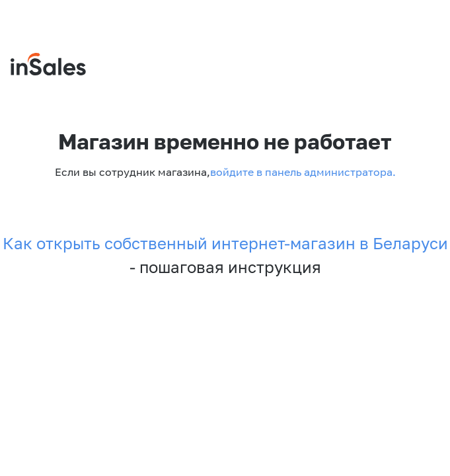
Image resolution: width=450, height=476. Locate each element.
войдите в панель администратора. (303, 172)
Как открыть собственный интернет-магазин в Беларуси (225, 243)
